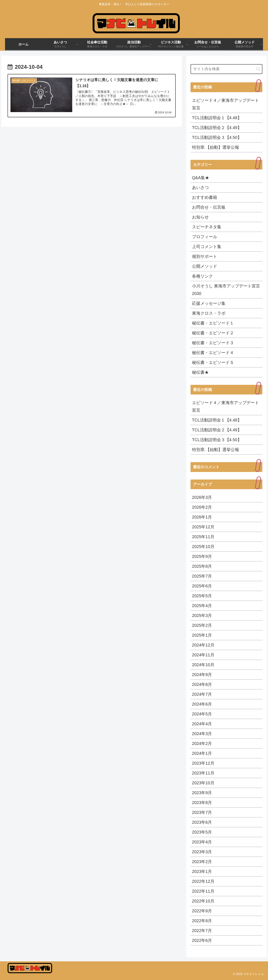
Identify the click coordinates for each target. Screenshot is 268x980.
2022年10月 (203, 901)
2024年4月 (202, 724)
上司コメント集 (207, 247)
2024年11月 (203, 655)
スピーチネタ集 (207, 227)
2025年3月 (202, 615)
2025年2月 (202, 625)
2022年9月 (202, 911)
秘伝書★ (200, 372)
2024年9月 (202, 675)
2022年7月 (202, 931)
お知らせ (200, 217)
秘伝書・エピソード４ (213, 353)
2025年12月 (203, 527)
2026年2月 (202, 507)
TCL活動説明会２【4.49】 (217, 128)
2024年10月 (203, 665)
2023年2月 (202, 862)
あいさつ (200, 187)
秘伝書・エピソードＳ (213, 362)
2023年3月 (202, 852)
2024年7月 (202, 694)
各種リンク (202, 276)
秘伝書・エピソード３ (213, 343)
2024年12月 (203, 645)
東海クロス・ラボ (209, 313)
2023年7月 (202, 812)
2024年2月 (202, 743)
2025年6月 (202, 586)
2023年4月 (202, 842)
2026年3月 (202, 497)
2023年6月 (202, 822)
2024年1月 (202, 753)
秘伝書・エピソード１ (213, 323)
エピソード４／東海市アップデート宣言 (225, 104)
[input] (227, 69)
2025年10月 (203, 547)
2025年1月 (202, 635)
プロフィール (205, 237)
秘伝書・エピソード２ (213, 333)
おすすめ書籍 (205, 197)
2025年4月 (202, 606)
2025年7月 (202, 576)
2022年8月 (202, 921)
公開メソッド (205, 266)
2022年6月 (202, 940)
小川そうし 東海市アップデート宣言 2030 (226, 290)
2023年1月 (202, 871)
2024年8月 (202, 684)
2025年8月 (202, 566)
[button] (258, 69)
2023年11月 (203, 773)
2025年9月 (202, 556)
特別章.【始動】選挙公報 (216, 147)
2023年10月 (203, 783)
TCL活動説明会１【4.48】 (217, 118)
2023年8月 (202, 803)
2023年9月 (202, 793)
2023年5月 (202, 832)
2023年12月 (203, 763)
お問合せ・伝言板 (209, 207)
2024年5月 (202, 714)
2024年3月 (202, 734)
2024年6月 (202, 704)
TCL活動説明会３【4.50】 (217, 137)
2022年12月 (203, 881)
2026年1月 (202, 517)
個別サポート (205, 256)
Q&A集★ (201, 178)
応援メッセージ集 (209, 303)
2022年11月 (203, 891)
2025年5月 (202, 596)
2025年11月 (203, 537)
